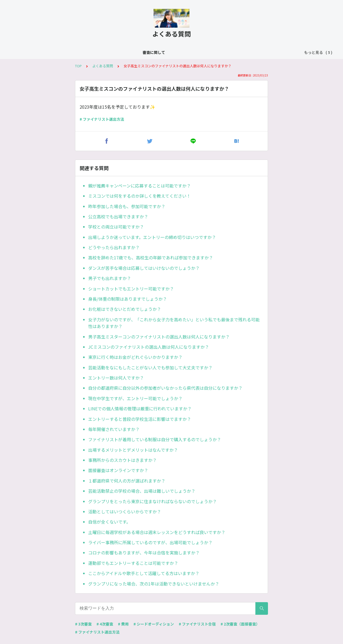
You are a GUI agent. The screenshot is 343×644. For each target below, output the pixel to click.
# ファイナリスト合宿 (197, 624)
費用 (202, 52)
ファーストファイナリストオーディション (248, 52)
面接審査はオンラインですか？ (118, 470)
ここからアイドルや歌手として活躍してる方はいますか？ (144, 573)
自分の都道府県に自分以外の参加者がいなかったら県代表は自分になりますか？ (165, 388)
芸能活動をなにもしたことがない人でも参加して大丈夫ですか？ (150, 367)
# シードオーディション (154, 624)
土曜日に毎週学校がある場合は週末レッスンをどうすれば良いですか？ (157, 532)
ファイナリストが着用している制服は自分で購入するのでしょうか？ (155, 439)
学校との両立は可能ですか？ (116, 227)
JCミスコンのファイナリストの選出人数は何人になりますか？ (149, 347)
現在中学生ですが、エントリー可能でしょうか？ (135, 398)
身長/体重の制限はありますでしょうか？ (128, 299)
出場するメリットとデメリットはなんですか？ (133, 450)
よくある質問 (93, 52)
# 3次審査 (83, 624)
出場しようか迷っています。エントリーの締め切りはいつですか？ (152, 237)
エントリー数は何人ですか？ (116, 378)
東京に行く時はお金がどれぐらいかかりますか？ (135, 357)
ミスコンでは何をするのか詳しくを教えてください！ (139, 196)
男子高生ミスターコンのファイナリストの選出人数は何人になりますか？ (159, 337)
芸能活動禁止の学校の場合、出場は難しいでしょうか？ (142, 491)
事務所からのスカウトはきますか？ (122, 460)
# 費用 (123, 624)
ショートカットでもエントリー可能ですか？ (131, 289)
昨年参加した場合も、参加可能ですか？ (127, 206)
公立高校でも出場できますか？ (118, 216)
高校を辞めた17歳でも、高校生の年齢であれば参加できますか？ (151, 257)
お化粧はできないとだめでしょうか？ (125, 309)
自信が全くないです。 (109, 522)
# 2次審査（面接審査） (240, 624)
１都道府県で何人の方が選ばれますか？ (127, 481)
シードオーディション (131, 52)
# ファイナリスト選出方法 (102, 119)
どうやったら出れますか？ (114, 247)
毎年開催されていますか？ (114, 429)
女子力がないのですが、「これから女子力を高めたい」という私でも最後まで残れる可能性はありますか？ (174, 323)
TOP (78, 66)
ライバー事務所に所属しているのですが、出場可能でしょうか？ (150, 542)
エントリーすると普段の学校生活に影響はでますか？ (140, 419)
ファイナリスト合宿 (174, 52)
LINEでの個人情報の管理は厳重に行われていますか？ (140, 409)
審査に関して (63, 52)
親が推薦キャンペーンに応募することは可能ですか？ (139, 186)
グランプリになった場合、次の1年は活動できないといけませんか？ (154, 584)
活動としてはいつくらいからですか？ (125, 511)
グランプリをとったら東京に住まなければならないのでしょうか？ (152, 501)
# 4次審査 (105, 624)
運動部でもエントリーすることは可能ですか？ (133, 563)
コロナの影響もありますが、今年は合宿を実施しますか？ (144, 553)
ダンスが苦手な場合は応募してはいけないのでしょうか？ (144, 268)
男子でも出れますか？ (110, 278)
